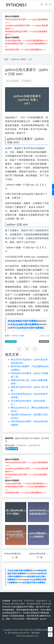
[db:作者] (21, 438)
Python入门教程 (18, 59)
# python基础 (11, 342)
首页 (6, 59)
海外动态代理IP (19, 604)
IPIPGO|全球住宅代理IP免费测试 (27, 328)
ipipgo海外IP (42, 601)
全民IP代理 (46, 604)
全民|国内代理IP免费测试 (34, 583)
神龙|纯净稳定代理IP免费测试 (23, 321)
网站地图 (36, 633)
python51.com (32, 636)
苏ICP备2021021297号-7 (19, 633)
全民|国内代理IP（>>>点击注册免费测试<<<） (26, 493)
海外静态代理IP (34, 604)
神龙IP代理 (18, 601)
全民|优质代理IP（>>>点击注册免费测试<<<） (26, 50)
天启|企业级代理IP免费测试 (24, 324)
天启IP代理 (30, 601)
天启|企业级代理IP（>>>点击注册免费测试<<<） (27, 41)
